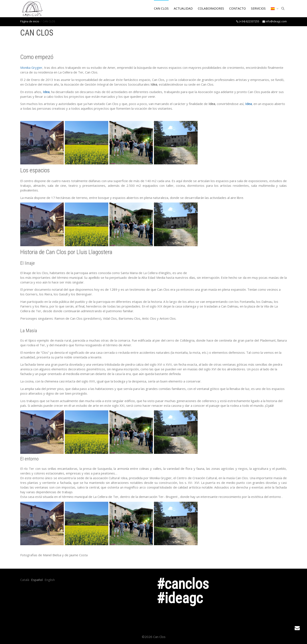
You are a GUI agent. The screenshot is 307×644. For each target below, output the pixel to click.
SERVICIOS (258, 8)
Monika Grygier (31, 68)
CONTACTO (237, 8)
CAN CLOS (161, 8)
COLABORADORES (211, 8)
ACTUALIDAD (183, 8)
